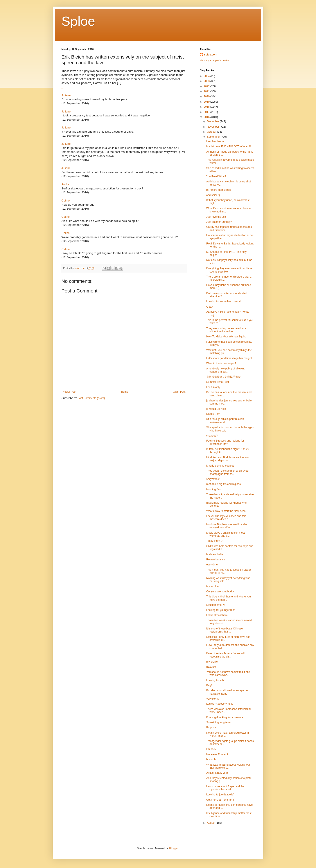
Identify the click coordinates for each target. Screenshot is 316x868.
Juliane (66, 95)
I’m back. (212, 749)
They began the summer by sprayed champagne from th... (227, 472)
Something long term (218, 722)
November (213, 127)
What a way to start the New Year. (226, 511)
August (211, 823)
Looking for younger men (221, 610)
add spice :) (213, 195)
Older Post (179, 392)
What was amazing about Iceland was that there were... (228, 766)
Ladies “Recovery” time (220, 704)
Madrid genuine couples (220, 466)
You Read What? (216, 176)
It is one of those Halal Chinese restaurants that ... (224, 630)
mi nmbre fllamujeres (218, 190)
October (212, 132)
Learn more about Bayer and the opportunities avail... (225, 788)
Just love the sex (216, 217)
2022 (207, 86)
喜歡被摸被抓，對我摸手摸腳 (223, 377)
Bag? (209, 685)
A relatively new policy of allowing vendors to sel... (226, 370)
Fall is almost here (217, 615)
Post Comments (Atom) (91, 398)
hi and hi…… (214, 759)
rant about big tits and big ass (224, 484)
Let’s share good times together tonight (229, 358)
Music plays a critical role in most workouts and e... (225, 534)
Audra (65, 184)
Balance (211, 667)
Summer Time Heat (218, 382)
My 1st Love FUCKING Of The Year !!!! (229, 146)
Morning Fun (214, 489)
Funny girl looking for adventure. (225, 717)
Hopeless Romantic (218, 754)
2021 (207, 91)
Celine (66, 201)
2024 (207, 76)
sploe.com (211, 55)
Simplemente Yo (216, 605)
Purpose (211, 727)
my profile (212, 662)
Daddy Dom (213, 414)
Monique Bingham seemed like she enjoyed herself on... (227, 526)
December (213, 121)
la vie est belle (215, 554)
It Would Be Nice (216, 409)
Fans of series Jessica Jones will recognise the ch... (225, 655)
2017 (207, 112)
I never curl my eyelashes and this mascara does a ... (226, 518)
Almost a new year (217, 773)
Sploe (78, 21)
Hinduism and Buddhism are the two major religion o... (227, 459)
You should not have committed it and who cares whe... (228, 674)
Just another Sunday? (219, 222)
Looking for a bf (215, 680)
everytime (212, 565)
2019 (207, 102)
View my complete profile (214, 60)
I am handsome (215, 141)
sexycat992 (213, 479)
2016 (207, 117)
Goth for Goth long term (220, 800)
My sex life (213, 586)
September (214, 137)
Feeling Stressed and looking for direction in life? (225, 442)
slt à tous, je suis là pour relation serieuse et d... (225, 421)
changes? (212, 436)
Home (125, 392)
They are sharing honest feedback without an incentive (226, 330)
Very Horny (213, 699)
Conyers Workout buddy (220, 592)
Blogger (174, 848)
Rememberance (216, 560)
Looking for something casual (223, 301)
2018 (207, 107)
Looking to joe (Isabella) (220, 795)
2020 (207, 96)
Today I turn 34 (215, 541)
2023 (207, 81)
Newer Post (69, 392)
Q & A (210, 307)
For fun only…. (215, 387)
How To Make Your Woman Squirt (226, 337)
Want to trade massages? (221, 364)
